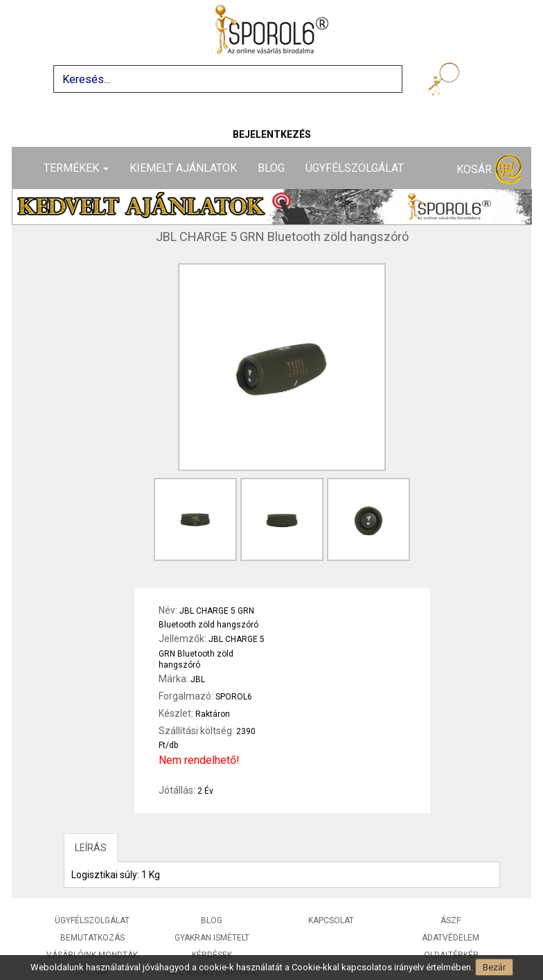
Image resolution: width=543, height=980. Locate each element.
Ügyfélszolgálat (355, 168)
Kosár (489, 170)
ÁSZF (451, 920)
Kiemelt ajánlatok (183, 168)
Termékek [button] (76, 168)
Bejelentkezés (272, 134)
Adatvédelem (451, 938)
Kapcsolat (331, 920)
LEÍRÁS (91, 848)
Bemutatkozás (92, 938)
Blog (271, 168)
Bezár (494, 967)
